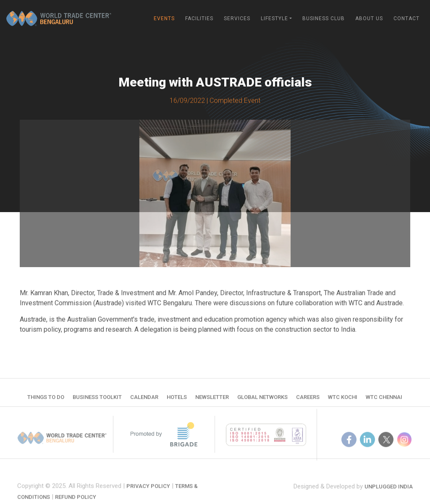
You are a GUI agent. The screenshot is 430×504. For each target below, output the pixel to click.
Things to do (46, 401)
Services (237, 18)
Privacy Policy (148, 497)
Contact (406, 18)
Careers (308, 401)
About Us (369, 18)
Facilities (199, 18)
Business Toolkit (97, 401)
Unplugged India (389, 495)
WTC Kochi (343, 401)
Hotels (177, 401)
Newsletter (212, 401)
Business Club (324, 18)
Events (164, 18)
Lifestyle (274, 18)
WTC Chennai (384, 401)
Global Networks (262, 401)
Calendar (144, 401)
